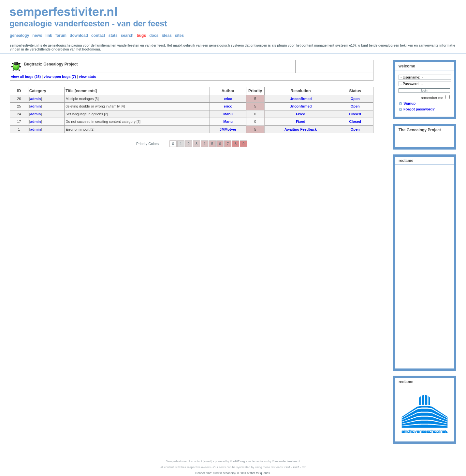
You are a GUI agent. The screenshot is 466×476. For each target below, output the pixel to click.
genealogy (19, 36)
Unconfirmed (301, 99)
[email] (207, 461)
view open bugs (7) (60, 77)
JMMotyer (228, 129)
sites (179, 36)
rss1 (288, 467)
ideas (167, 36)
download (79, 36)
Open (355, 99)
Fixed (301, 114)
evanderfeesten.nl (288, 461)
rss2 (296, 467)
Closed (355, 114)
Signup (409, 103)
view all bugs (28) (26, 77)
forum (61, 36)
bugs (141, 36)
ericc (228, 99)
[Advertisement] (425, 266)
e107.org (239, 461)
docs (154, 36)
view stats (87, 77)
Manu (228, 114)
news (37, 36)
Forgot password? (419, 109)
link (49, 36)
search (127, 36)
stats (113, 36)
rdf (304, 467)
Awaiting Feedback (301, 129)
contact (98, 36)
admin (36, 99)
